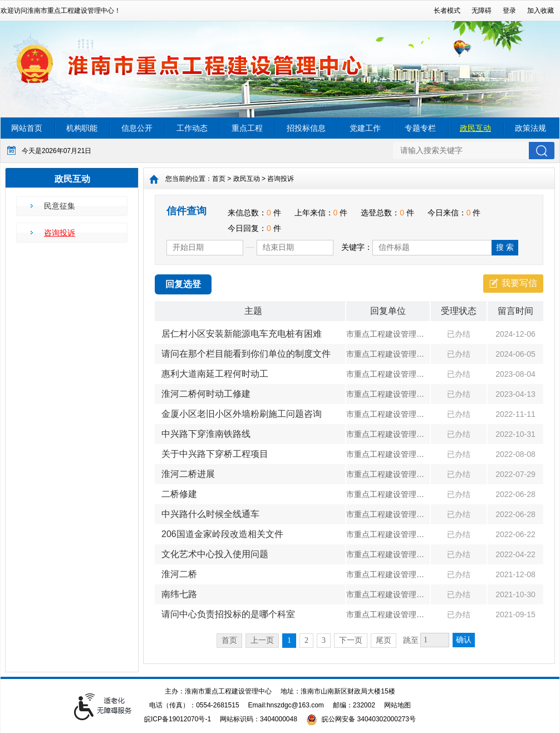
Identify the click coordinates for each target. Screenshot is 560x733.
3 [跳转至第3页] (324, 640)
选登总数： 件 (387, 213)
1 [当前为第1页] (289, 640)
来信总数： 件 (254, 213)
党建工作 (365, 128)
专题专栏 (420, 128)
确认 (464, 640)
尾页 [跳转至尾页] (384, 640)
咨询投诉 (60, 233)
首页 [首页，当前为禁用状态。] (229, 640)
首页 (219, 179)
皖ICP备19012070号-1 (178, 719)
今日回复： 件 (254, 228)
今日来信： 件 (454, 213)
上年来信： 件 (321, 213)
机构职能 (82, 128)
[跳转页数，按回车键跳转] (435, 640)
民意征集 (60, 206)
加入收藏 (541, 11)
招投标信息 (306, 128)
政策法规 (530, 128)
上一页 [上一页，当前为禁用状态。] (262, 640)
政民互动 (475, 128)
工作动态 (192, 128)
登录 (509, 11)
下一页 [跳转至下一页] (351, 640)
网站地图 (397, 705)
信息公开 (137, 128)
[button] (447, 11)
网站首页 (27, 128)
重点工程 (247, 128)
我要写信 (519, 283)
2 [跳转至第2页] (306, 640)
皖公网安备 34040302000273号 (361, 719)
